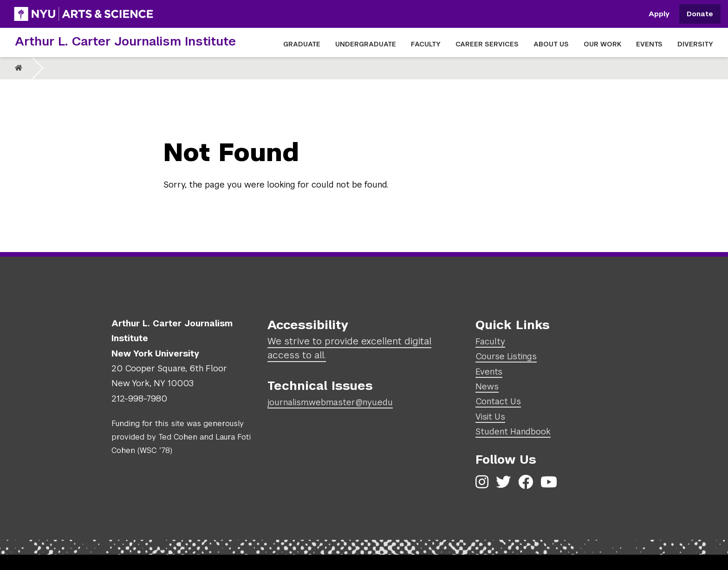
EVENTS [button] (649, 44)
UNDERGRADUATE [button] (366, 44)
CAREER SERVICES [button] (487, 44)
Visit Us (490, 417)
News (487, 386)
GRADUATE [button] (302, 44)
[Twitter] (503, 482)
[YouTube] (549, 482)
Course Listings (506, 356)
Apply (659, 14)
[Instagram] (482, 482)
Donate (700, 14)
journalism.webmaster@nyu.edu (330, 402)
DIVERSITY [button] (695, 44)
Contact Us (498, 401)
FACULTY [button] (426, 44)
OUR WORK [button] (602, 44)
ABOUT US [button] (551, 44)
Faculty (490, 341)
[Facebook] (526, 482)
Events (489, 372)
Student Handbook (513, 431)
